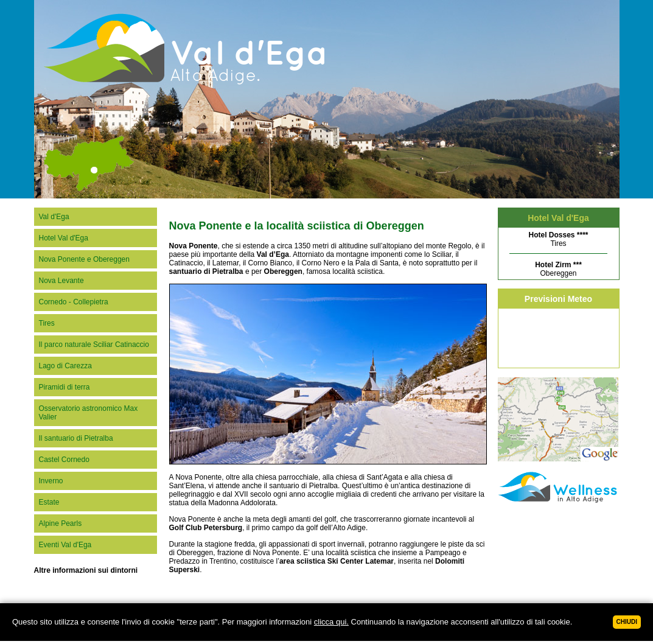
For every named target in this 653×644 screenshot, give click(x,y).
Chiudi (627, 622)
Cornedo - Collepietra (74, 302)
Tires (47, 323)
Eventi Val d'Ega (65, 545)
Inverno (51, 481)
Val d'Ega (54, 217)
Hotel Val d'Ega (64, 238)
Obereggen (558, 269)
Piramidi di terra (65, 387)
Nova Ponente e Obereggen (84, 259)
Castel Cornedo (64, 460)
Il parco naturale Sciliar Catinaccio (94, 345)
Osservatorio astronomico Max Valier (89, 413)
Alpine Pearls (61, 523)
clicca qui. (331, 622)
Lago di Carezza (65, 366)
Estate (49, 502)
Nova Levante (61, 281)
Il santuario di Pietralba (76, 438)
